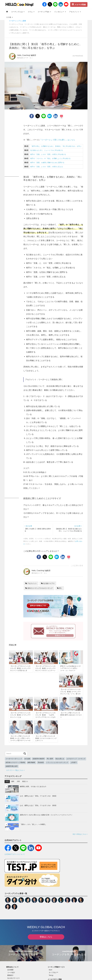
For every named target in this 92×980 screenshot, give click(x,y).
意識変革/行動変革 (39, 759)
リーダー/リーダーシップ (14, 759)
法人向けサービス (13, 978)
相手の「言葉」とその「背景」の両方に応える (47, 167)
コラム (31, 12)
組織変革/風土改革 (12, 766)
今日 (7, 781)
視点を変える (60, 759)
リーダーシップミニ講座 (17, 21)
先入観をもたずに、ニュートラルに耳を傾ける (47, 150)
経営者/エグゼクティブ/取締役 (15, 762)
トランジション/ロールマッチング (57, 762)
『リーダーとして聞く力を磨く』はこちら (57, 140)
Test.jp (51, 975)
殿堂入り (25, 781)
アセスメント (75, 12)
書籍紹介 (10, 975)
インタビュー (60, 12)
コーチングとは (18, 12)
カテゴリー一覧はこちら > (15, 770)
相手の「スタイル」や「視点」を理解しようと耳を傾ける (50, 158)
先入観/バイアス (48, 583)
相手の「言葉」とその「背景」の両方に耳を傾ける (48, 154)
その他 (10, 17)
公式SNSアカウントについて (15, 854)
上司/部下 (74, 762)
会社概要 (10, 970)
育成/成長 (41, 762)
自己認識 (27, 759)
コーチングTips (44, 12)
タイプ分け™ (53, 972)
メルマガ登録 (79, 4)
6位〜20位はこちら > (80, 834)
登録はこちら (46, 937)
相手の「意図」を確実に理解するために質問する (47, 163)
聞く (60, 588)
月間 (18, 781)
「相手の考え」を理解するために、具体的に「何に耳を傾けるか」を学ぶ (56, 146)
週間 (13, 781)
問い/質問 (50, 759)
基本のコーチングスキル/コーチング (39, 588)
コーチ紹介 (11, 972)
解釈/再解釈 (31, 762)
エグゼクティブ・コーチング (76, 759)
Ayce (50, 970)
